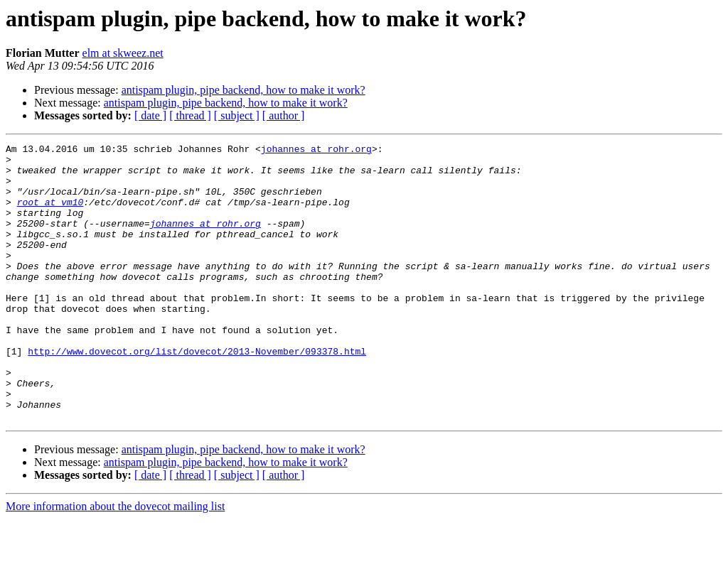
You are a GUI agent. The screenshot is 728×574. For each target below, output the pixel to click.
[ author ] (284, 115)
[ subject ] (237, 115)
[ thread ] (190, 115)
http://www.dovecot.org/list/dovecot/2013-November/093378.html (197, 394)
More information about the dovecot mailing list (115, 562)
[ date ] (150, 115)
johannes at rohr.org (316, 151)
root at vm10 (50, 215)
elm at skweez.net (123, 53)
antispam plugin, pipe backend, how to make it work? (243, 90)
